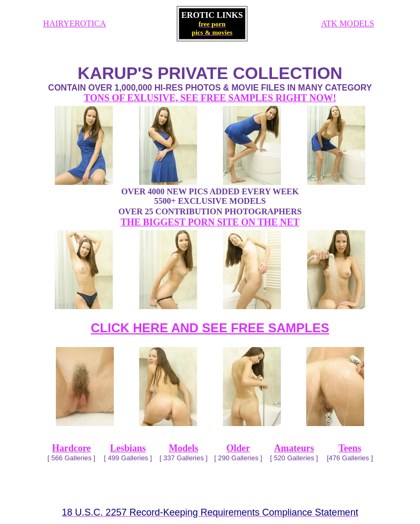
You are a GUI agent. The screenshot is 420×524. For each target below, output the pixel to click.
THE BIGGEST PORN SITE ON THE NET (210, 222)
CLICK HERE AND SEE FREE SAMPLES (210, 328)
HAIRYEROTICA (75, 23)
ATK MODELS (348, 23)
